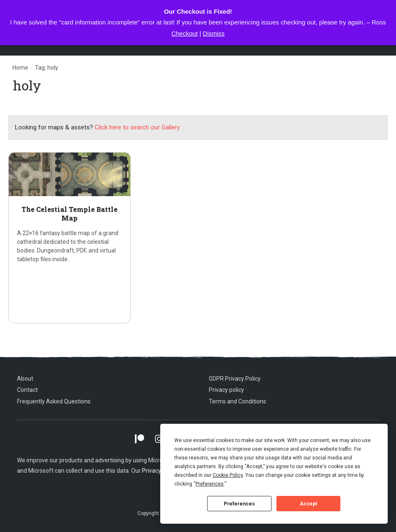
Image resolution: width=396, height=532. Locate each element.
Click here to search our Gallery (137, 127)
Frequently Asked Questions (54, 401)
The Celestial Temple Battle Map (70, 238)
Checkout (185, 33)
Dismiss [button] (214, 33)
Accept (308, 504)
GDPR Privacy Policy (235, 379)
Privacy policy (226, 390)
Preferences (239, 504)
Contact (27, 390)
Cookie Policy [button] (228, 475)
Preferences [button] (210, 484)
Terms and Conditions (237, 401)
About (25, 379)
